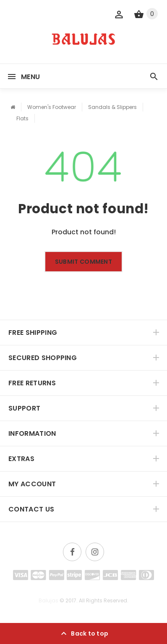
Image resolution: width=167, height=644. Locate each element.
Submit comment (83, 262)
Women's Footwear (52, 107)
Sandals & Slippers (112, 107)
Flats (22, 118)
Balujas (48, 600)
